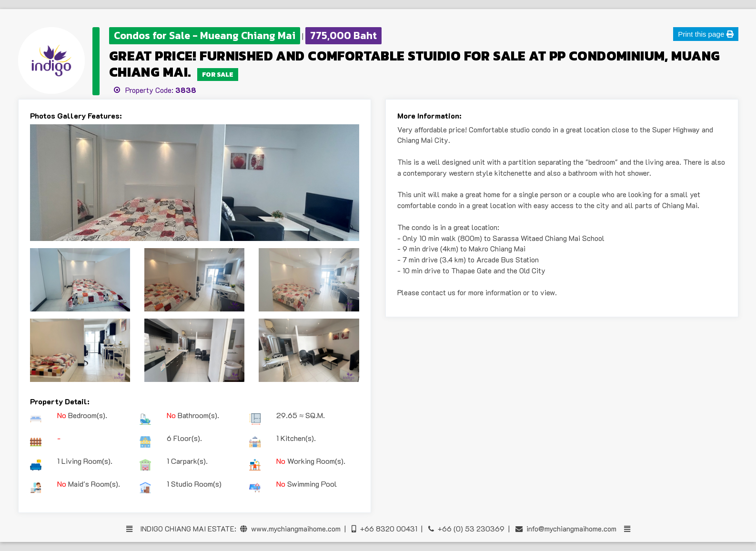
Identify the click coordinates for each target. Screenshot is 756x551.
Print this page (706, 34)
